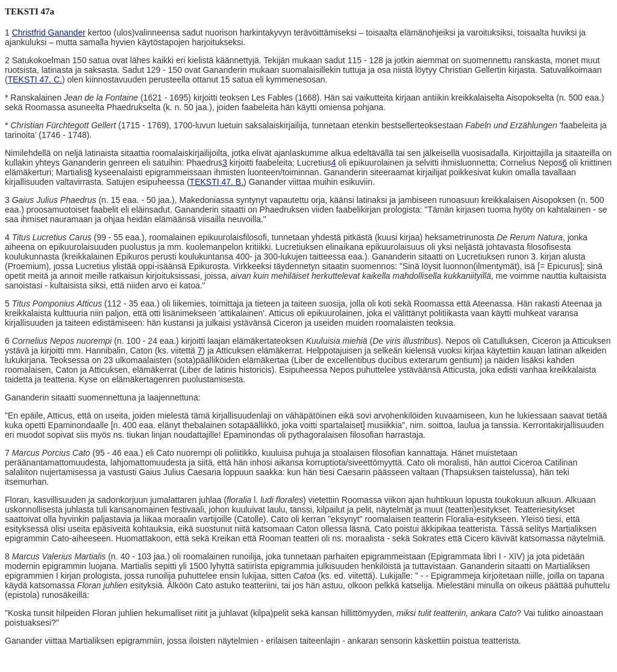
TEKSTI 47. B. (217, 182)
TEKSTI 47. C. (35, 79)
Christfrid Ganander (49, 33)
